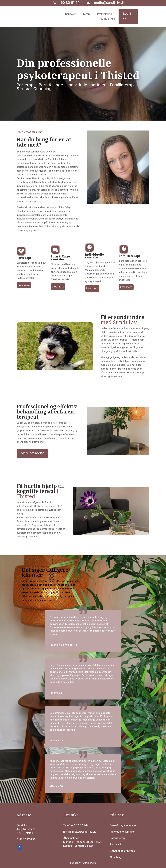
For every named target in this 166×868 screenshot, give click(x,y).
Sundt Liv (22, 825)
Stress (23, 89)
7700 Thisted (25, 833)
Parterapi (25, 85)
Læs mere (24, 285)
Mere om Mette (33, 453)
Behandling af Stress (122, 851)
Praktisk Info (105, 14)
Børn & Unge (51, 85)
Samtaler (71, 14)
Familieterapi (122, 85)
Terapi (87, 14)
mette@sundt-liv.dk (109, 3)
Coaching (43, 89)
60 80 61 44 (70, 3)
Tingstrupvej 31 (26, 829)
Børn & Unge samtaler (123, 825)
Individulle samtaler (87, 85)
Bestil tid (127, 16)
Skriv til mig (108, 19)
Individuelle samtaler (122, 832)
